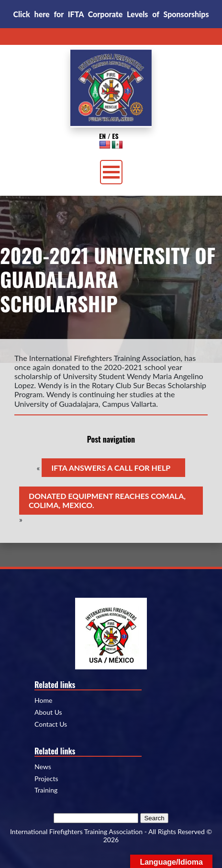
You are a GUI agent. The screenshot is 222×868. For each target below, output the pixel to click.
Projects (46, 779)
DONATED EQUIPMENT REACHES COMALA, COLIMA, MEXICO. (107, 500)
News (43, 767)
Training (46, 790)
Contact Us (51, 724)
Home (43, 700)
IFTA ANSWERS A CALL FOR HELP (111, 468)
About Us (48, 712)
